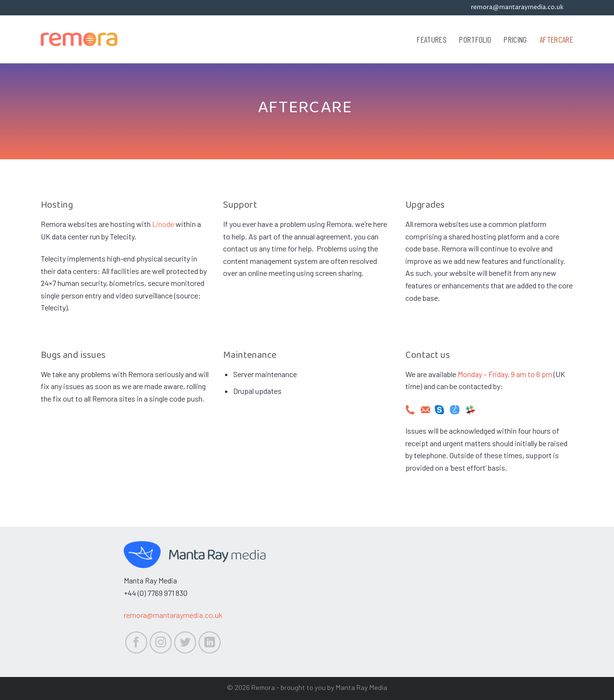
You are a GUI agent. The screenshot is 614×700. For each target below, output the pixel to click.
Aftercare (556, 39)
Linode (163, 224)
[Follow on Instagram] (161, 643)
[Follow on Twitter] (185, 643)
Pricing (515, 39)
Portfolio (475, 39)
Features (432, 39)
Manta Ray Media (361, 687)
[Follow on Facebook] (136, 643)
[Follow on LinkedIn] (210, 643)
